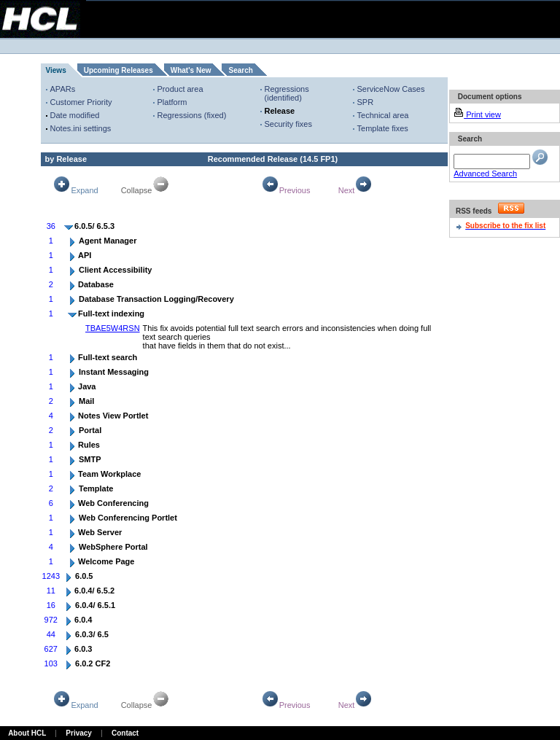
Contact (125, 733)
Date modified (75, 115)
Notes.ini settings (81, 128)
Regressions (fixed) (192, 115)
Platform (172, 102)
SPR (366, 102)
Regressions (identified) (287, 93)
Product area (180, 89)
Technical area (383, 115)
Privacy (79, 733)
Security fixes (288, 124)
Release (280, 111)
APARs (63, 89)
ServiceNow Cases (391, 89)
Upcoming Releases (118, 70)
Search (240, 70)
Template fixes (383, 128)
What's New (191, 70)
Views (56, 70)
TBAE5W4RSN (113, 328)
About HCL (27, 733)
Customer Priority (81, 102)
